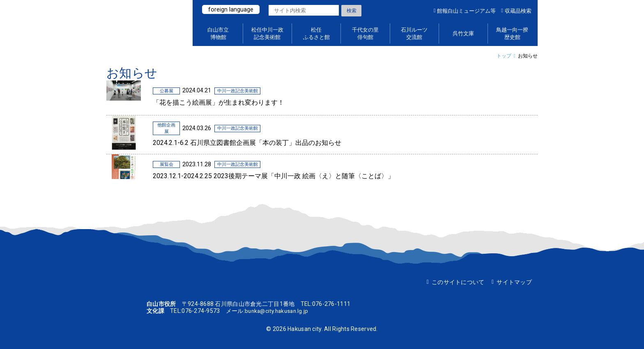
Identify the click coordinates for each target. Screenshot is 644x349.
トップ (504, 56)
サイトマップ (514, 282)
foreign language (231, 9)
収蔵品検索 (518, 11)
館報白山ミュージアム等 (466, 11)
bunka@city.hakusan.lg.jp (279, 311)
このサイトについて (458, 282)
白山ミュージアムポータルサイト (145, 23)
